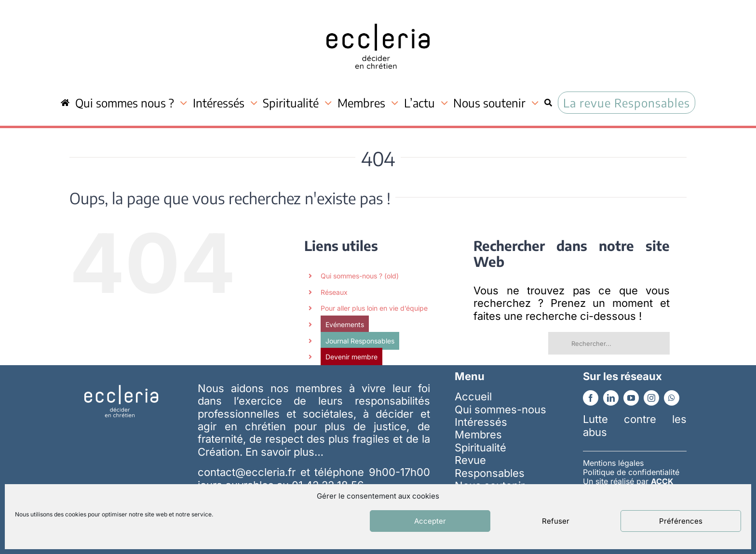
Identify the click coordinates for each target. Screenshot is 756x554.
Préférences (681, 521)
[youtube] (631, 398)
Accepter (430, 521)
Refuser (556, 521)
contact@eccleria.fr (249, 472)
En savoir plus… (284, 452)
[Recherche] (548, 103)
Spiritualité (480, 448)
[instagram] (651, 398)
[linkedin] (611, 398)
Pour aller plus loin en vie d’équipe (374, 308)
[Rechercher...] (609, 343)
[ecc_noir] (378, 15)
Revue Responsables (490, 466)
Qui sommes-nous (500, 409)
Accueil (473, 396)
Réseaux (334, 292)
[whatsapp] (672, 398)
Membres (478, 435)
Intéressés (481, 422)
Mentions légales (613, 463)
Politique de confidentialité (631, 472)
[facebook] (591, 398)
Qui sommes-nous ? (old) (360, 276)
